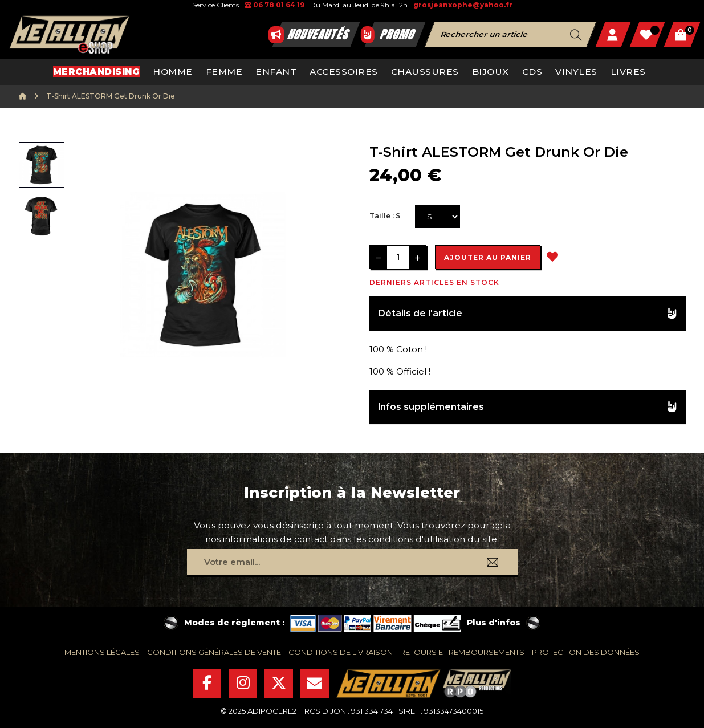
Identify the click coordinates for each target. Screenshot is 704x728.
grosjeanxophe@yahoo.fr (463, 5)
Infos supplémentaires (431, 407)
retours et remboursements (462, 652)
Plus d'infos (494, 623)
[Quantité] (398, 257)
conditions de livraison (341, 652)
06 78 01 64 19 (274, 5)
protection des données (586, 652)
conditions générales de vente (214, 652)
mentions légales (102, 652)
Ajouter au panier (488, 257)
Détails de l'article (420, 313)
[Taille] (438, 217)
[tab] (528, 314)
